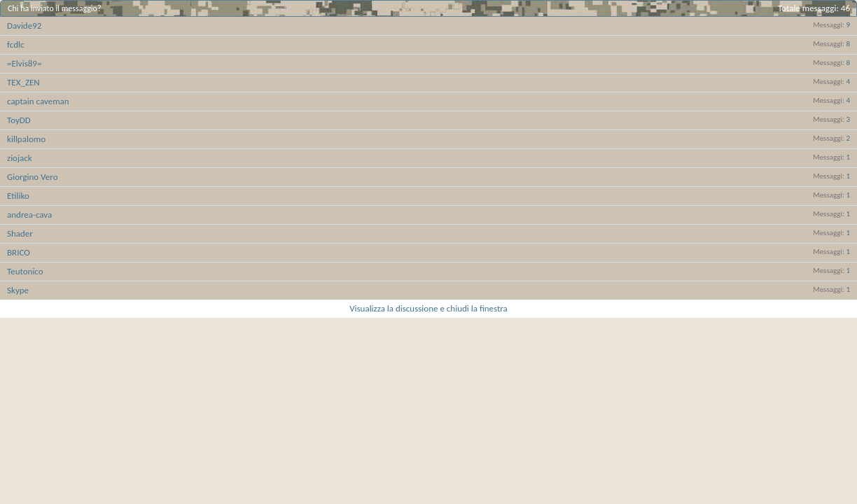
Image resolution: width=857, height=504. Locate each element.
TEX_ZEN (23, 82)
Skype (18, 290)
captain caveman (38, 101)
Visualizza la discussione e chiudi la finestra (428, 308)
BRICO (19, 252)
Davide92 (24, 26)
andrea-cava (29, 215)
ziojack (20, 158)
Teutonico (25, 271)
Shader (20, 233)
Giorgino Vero (33, 177)
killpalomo (26, 139)
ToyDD (19, 120)
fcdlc (16, 44)
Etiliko (18, 196)
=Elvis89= (24, 63)
